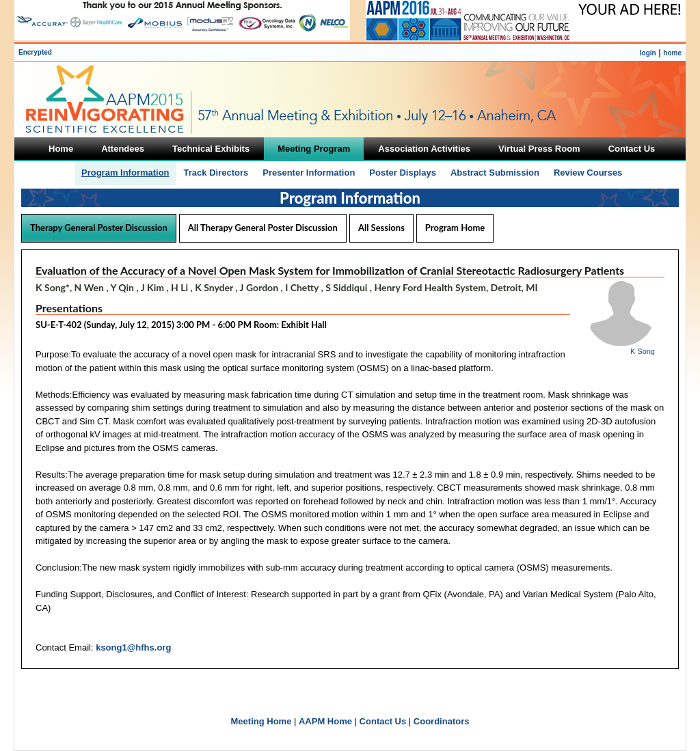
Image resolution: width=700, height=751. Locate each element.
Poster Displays (403, 173)
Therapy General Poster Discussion (99, 228)
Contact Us (383, 721)
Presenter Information (309, 173)
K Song (643, 351)
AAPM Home (325, 721)
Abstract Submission (495, 173)
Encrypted (35, 52)
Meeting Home (261, 721)
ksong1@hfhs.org (133, 647)
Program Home (455, 228)
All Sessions (381, 228)
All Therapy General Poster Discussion (263, 228)
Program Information (125, 173)
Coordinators (442, 721)
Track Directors (216, 173)
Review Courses (588, 173)
